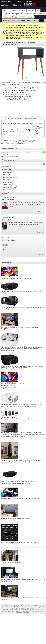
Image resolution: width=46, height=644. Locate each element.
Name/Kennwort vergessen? (9, 156)
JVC (2, 366)
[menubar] (23, 3)
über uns (6, 10)
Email (39, 212)
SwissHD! (27, 518)
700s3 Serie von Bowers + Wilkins (19, 460)
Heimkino (31, 10)
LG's (14, 386)
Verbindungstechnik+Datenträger (11, 188)
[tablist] (23, 127)
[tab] (15, 118)
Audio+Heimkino (7, 174)
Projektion (7, 14)
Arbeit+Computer (7, 173)
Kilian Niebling (9, 240)
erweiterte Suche (6, 166)
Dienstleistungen (30, 14)
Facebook (6, 610)
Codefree (42, 14)
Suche (14, 10)
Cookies (28, 610)
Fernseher (22, 10)
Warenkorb (8, 17)
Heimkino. (9, 581)
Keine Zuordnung (7, 189)
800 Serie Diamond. (33, 543)
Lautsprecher (17, 14)
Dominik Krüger (9, 220)
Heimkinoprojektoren (28, 598)
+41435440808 (14, 607)
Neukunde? (4, 155)
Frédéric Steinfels (10, 200)
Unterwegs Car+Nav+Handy (10, 186)
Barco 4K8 (29, 307)
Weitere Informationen (23, 613)
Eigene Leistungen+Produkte (10, 178)
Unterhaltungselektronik (9, 184)
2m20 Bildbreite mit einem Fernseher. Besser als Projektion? (21, 499)
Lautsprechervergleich (14, 563)
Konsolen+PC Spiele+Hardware (11, 181)
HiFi (38, 10)
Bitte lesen (17, 37)
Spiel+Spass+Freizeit (8, 183)
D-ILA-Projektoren (38, 366)
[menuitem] (8, 2)
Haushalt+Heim (7, 179)
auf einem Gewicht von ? (21, 144)
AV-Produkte (6, 176)
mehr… (12, 207)
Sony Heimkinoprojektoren (17, 292)
